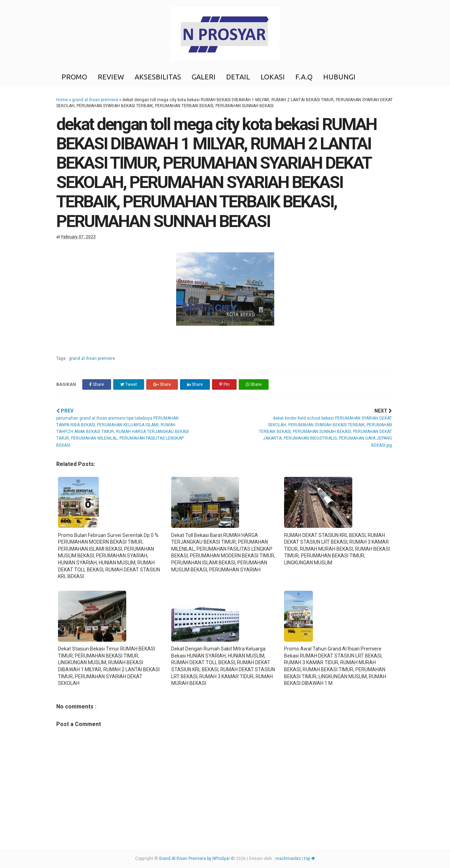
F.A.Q (304, 77)
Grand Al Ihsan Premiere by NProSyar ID (197, 859)
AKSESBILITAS (158, 77)
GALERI (204, 77)
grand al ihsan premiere (95, 100)
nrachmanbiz (288, 859)
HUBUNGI (339, 77)
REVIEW (111, 77)
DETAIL (238, 77)
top (310, 859)
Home (62, 100)
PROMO (74, 77)
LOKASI (273, 77)
